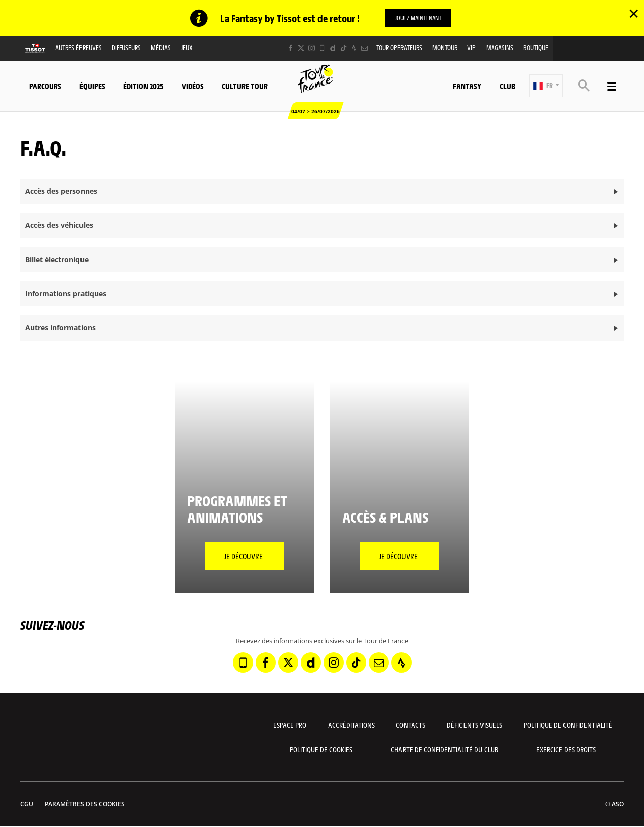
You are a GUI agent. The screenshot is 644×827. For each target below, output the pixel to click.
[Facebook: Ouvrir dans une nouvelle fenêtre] (291, 49)
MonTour (445, 48)
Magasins (500, 48)
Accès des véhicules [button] (59, 226)
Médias (161, 48)
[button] (546, 86)
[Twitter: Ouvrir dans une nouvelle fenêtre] (301, 49)
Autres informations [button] (60, 328)
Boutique (536, 48)
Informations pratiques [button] (66, 294)
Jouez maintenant (418, 18)
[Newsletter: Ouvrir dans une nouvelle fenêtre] (365, 49)
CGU (27, 805)
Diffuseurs (126, 48)
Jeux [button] (186, 48)
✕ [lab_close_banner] (634, 13)
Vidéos (193, 86)
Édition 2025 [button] (143, 86)
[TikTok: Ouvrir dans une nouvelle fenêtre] (343, 49)
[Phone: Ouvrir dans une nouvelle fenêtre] (322, 49)
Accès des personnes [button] (61, 191)
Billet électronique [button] (57, 260)
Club (507, 86)
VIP (472, 48)
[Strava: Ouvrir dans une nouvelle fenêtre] (354, 49)
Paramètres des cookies (85, 805)
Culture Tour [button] (245, 86)
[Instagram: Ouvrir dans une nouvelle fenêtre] (312, 49)
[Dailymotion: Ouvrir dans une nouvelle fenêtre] (333, 49)
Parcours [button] (45, 86)
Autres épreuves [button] (78, 48)
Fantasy (467, 86)
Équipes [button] (92, 86)
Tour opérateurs (399, 48)
